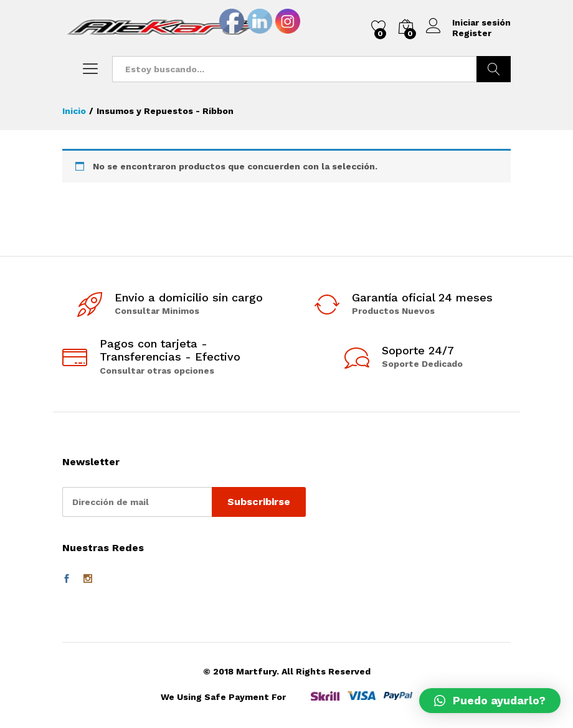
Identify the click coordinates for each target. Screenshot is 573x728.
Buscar (494, 69)
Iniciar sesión (468, 23)
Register (472, 33)
